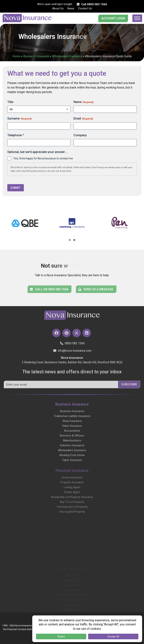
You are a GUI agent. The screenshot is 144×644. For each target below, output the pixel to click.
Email (83, 119)
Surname (19, 119)
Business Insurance (36, 56)
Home (16, 56)
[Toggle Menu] (137, 18)
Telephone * (16, 135)
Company (80, 135)
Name (84, 102)
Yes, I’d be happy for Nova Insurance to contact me (43, 158)
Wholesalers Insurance (67, 56)
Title (10, 102)
